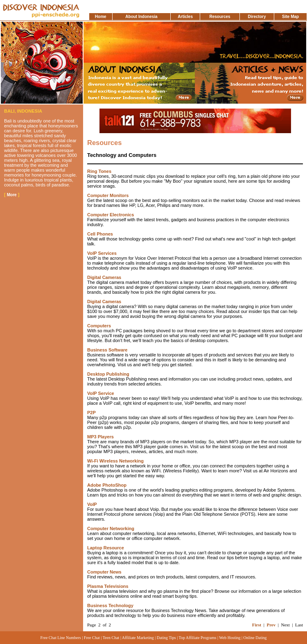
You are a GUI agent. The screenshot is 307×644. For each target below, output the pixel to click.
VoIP (92, 504)
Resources (220, 17)
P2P (91, 413)
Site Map (290, 17)
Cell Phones (100, 234)
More (12, 195)
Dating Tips (166, 638)
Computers (99, 326)
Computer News (104, 572)
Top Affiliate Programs (198, 638)
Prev (271, 625)
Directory (257, 17)
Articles (185, 17)
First (257, 625)
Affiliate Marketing (138, 638)
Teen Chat (111, 638)
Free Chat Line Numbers (61, 638)
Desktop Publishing (108, 374)
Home (101, 17)
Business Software (107, 350)
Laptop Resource (106, 548)
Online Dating (255, 638)
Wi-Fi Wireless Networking (115, 461)
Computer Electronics (111, 215)
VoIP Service (101, 393)
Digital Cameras (104, 277)
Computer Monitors (108, 195)
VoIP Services (102, 253)
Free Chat (92, 638)
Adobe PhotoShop (107, 485)
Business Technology (110, 605)
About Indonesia (141, 17)
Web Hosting (230, 638)
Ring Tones (99, 171)
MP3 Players (100, 437)
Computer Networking (111, 528)
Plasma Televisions (108, 586)
